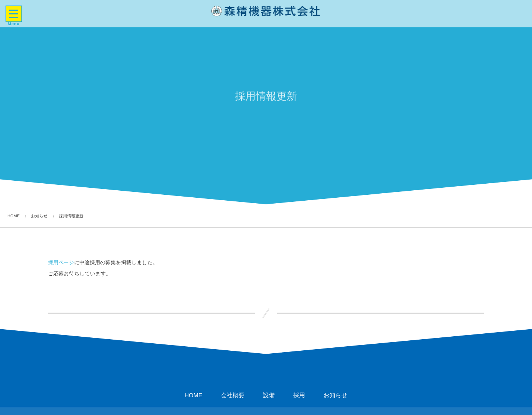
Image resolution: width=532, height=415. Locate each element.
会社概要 (232, 396)
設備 (269, 396)
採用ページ (61, 262)
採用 (299, 396)
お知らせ (335, 396)
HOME (193, 396)
